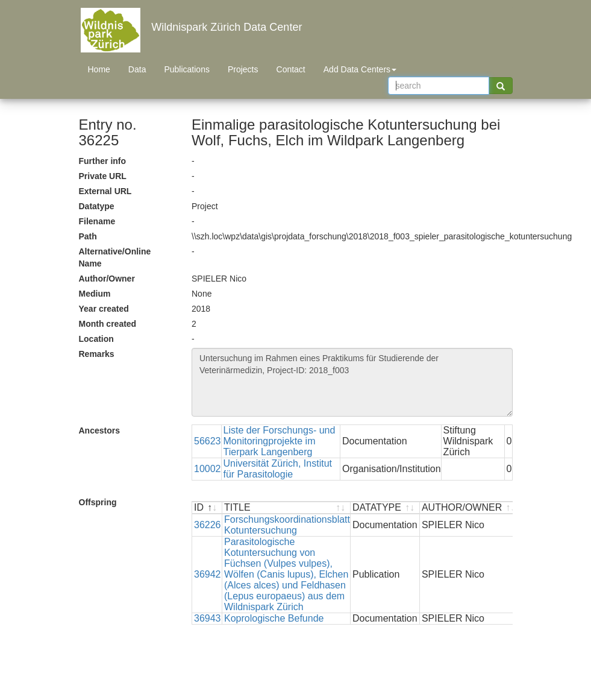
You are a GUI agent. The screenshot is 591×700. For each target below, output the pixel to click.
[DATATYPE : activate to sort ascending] (385, 508)
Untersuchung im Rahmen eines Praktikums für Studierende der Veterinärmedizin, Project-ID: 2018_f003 (352, 382)
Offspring (98, 502)
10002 (208, 469)
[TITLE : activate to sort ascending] (286, 508)
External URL (105, 191)
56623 (208, 441)
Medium (95, 294)
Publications (187, 69)
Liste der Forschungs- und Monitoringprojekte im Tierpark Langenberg (280, 441)
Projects (243, 69)
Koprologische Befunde (274, 618)
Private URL (103, 176)
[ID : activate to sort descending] (207, 508)
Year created (104, 309)
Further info (103, 161)
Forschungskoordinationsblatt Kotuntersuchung (287, 525)
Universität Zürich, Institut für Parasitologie (278, 469)
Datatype (97, 206)
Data (137, 69)
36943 (208, 618)
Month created (108, 324)
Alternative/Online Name (115, 257)
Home (99, 69)
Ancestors (99, 430)
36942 (208, 574)
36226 (208, 525)
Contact (291, 69)
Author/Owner (107, 279)
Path (88, 236)
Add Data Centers (360, 69)
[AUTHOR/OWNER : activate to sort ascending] (470, 508)
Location (96, 339)
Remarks (97, 354)
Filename (97, 221)
